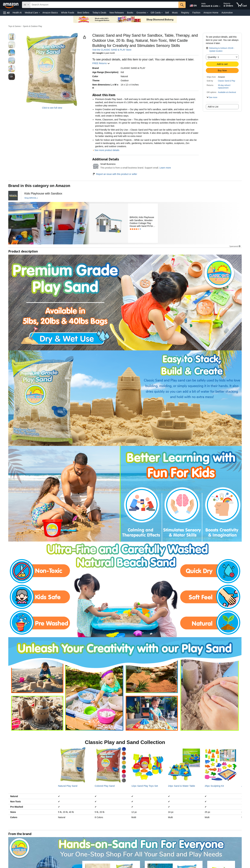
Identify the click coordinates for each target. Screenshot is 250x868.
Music (175, 13)
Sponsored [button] (235, 246)
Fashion (196, 13)
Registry (185, 13)
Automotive (227, 13)
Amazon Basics (50, 13)
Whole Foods (68, 13)
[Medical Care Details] (39, 13)
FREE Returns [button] (101, 63)
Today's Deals (99, 13)
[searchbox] (104, 5)
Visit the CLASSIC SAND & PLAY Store (112, 50)
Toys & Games (15, 26)
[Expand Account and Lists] (220, 6)
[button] (6, 13)
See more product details (107, 150)
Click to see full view (52, 108)
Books (130, 13)
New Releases (117, 13)
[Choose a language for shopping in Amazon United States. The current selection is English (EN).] (193, 5)
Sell (167, 13)
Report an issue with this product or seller (115, 174)
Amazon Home (211, 13)
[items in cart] (242, 5)
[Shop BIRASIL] (31, 198)
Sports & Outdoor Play (32, 26)
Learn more (165, 168)
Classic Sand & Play (227, 81)
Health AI (17, 13)
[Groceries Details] (147, 13)
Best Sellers (83, 13)
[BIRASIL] (13, 196)
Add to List (213, 107)
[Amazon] (11, 5)
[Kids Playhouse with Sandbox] (43, 194)
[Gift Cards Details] (162, 13)
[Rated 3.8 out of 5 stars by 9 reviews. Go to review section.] (143, 229)
